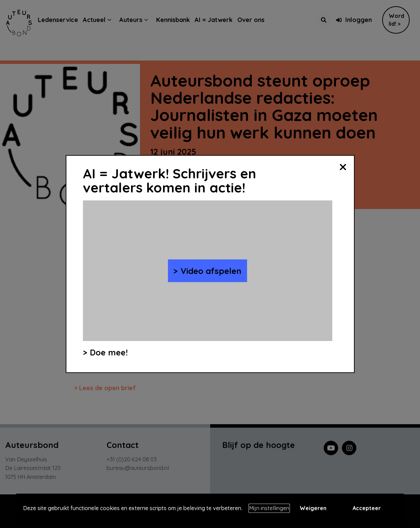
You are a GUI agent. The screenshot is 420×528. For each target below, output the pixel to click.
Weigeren (313, 508)
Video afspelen (211, 271)
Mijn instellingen (269, 508)
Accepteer (367, 508)
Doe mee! (109, 352)
